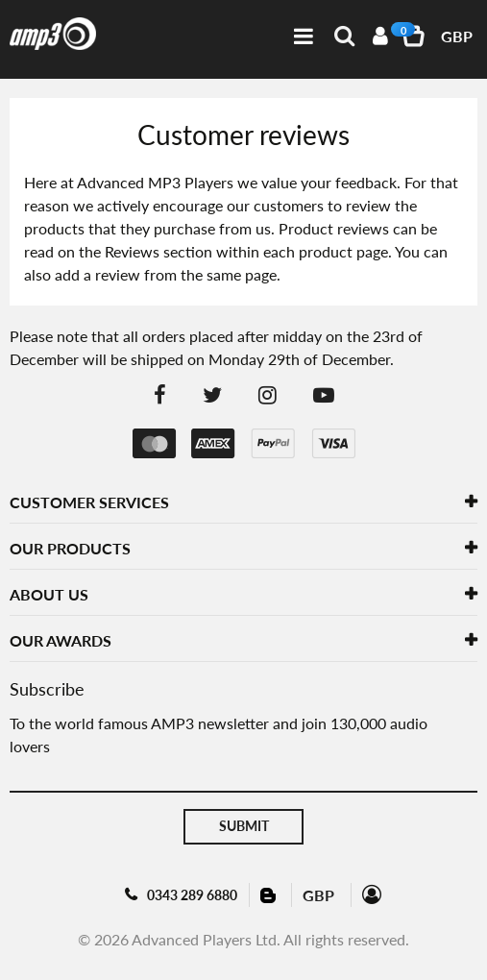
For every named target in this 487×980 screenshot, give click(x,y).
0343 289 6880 (192, 895)
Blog (270, 894)
